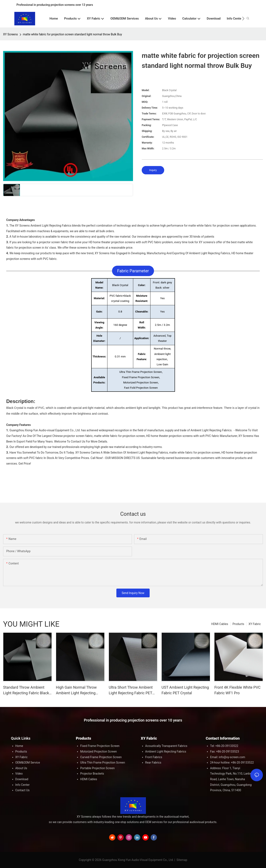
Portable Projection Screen (97, 768)
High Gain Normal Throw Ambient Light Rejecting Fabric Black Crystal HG (76, 690)
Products (238, 624)
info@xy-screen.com (232, 757)
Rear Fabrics (153, 763)
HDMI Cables (220, 624)
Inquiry (153, 170)
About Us (21, 768)
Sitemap (182, 860)
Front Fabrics (154, 757)
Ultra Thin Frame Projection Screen (103, 763)
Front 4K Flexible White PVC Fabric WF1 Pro (237, 690)
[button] (243, 19)
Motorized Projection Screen (99, 751)
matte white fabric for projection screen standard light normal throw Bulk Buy (72, 34)
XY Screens (10, 34)
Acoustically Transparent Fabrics (166, 746)
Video (19, 774)
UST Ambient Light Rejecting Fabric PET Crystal (185, 690)
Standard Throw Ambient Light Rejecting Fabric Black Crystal (26, 690)
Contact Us (23, 790)
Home (19, 746)
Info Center (23, 785)
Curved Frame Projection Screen (101, 757)
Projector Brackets (92, 774)
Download (22, 779)
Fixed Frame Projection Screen (100, 746)
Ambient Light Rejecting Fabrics (166, 751)
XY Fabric (255, 624)
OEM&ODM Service (28, 763)
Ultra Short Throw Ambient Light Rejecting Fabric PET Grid (131, 690)
